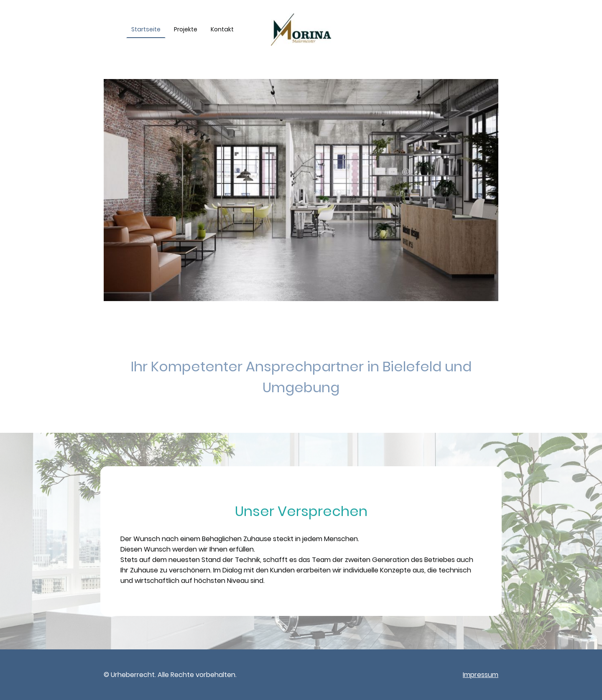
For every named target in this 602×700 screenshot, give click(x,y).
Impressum (481, 675)
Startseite (146, 29)
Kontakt (222, 29)
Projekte (186, 29)
